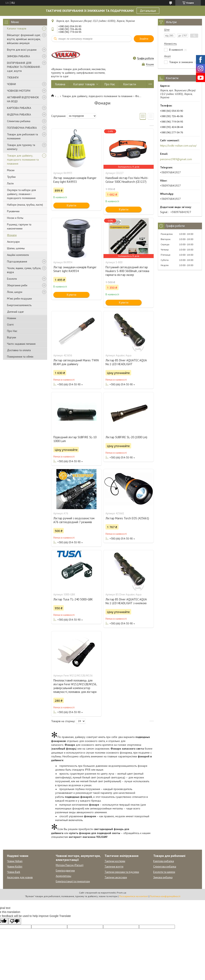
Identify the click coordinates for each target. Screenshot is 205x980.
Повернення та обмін (20, 357)
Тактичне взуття (114, 867)
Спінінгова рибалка (19, 121)
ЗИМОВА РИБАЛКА (18, 56)
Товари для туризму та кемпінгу (21, 147)
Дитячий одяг (15, 312)
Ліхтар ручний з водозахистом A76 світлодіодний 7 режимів (74, 520)
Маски (11, 170)
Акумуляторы (63, 876)
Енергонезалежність (19, 305)
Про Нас (12, 331)
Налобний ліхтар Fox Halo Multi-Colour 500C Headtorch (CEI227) (127, 180)
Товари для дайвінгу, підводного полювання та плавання (23, 160)
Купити (72, 205)
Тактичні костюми (115, 861)
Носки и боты (15, 218)
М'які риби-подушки (19, 299)
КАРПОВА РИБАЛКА (19, 108)
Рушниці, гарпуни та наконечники (19, 226)
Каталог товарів (17, 28)
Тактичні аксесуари (116, 877)
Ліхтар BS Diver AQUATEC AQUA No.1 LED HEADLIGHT (126, 362)
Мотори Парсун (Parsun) (70, 865)
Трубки (11, 177)
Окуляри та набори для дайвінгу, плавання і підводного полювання (21, 194)
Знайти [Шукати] (144, 39)
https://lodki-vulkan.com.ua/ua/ (178, 146)
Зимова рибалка (163, 877)
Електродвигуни (65, 871)
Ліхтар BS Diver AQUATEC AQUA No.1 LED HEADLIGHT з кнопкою (126, 601)
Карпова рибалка (164, 861)
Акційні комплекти (18, 255)
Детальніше (148, 11)
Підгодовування (17, 261)
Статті (10, 325)
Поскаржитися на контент (134, 896)
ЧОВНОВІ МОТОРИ (19, 91)
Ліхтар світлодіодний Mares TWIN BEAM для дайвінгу (76, 362)
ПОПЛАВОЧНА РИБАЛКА (22, 128)
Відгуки (12, 337)
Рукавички (13, 211)
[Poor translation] (15, 921)
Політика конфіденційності (165, 896)
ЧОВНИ (11, 84)
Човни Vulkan (15, 861)
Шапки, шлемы (16, 248)
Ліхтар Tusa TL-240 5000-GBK (73, 599)
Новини (12, 318)
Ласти (10, 183)
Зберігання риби (17, 285)
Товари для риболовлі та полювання (22, 136)
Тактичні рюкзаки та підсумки (122, 872)
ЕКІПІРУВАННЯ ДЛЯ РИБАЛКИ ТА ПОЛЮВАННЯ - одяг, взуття (24, 67)
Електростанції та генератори (73, 881)
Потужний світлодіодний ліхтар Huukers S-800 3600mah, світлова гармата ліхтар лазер (127, 271)
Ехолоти (12, 279)
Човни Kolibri (15, 867)
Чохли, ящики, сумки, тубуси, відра (24, 270)
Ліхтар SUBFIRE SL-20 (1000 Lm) (126, 437)
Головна (60, 84)
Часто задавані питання (21, 344)
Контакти (130, 84)
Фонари (12, 235)
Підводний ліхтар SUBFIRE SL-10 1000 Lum (75, 439)
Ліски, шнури (15, 292)
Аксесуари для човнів (20, 877)
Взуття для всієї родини (22, 50)
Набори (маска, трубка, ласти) (25, 205)
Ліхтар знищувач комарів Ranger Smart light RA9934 (75, 269)
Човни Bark (14, 872)
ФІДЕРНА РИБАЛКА (19, 115)
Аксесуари (13, 242)
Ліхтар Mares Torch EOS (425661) (127, 518)
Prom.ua (122, 893)
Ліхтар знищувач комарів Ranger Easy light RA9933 (75, 180)
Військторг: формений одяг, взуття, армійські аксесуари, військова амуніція (24, 39)
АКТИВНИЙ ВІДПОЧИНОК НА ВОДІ (23, 99)
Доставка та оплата (19, 350)
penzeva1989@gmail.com (176, 159)
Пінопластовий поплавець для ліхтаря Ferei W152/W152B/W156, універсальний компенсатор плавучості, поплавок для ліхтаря (75, 686)
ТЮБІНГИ (13, 77)
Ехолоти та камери (164, 872)
